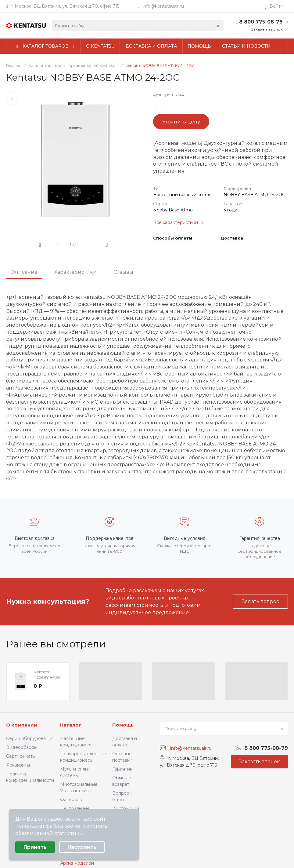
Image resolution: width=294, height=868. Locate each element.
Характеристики (75, 272)
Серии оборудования (30, 738)
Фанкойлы (71, 800)
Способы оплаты (173, 238)
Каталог (71, 725)
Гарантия (122, 769)
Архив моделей (77, 863)
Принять (35, 847)
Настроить (82, 847)
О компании (22, 725)
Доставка (232, 238)
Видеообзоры (22, 747)
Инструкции (126, 808)
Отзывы (123, 272)
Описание (24, 272)
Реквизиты (18, 765)
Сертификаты (21, 756)
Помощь (123, 725)
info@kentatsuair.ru (163, 6)
